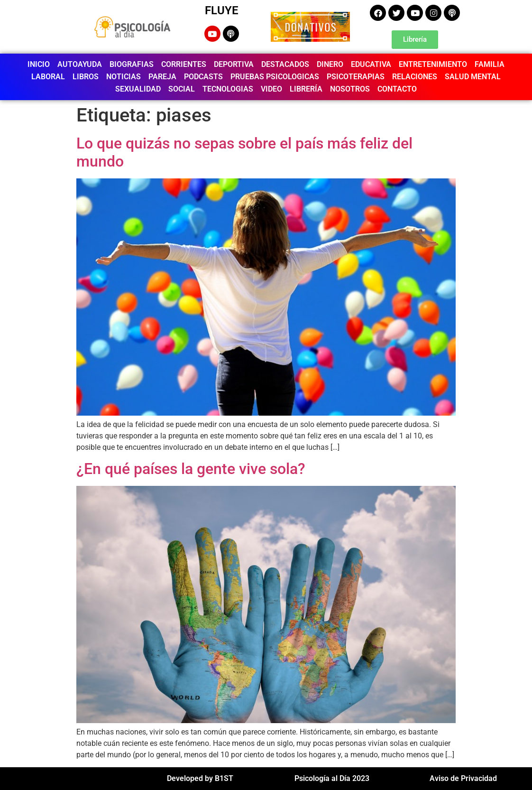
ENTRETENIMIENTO (433, 64)
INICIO (39, 64)
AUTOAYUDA (80, 64)
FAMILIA (490, 64)
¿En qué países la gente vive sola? (191, 469)
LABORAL (48, 77)
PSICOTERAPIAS (356, 77)
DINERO (330, 64)
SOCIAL (182, 89)
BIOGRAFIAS (132, 64)
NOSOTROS (350, 89)
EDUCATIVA (371, 64)
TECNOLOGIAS (228, 89)
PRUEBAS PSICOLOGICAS (275, 77)
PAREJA (162, 77)
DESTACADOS (285, 64)
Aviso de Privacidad (463, 778)
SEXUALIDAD (138, 89)
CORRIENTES (184, 64)
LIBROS (86, 77)
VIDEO (271, 89)
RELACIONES (415, 77)
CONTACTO (397, 89)
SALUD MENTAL (473, 77)
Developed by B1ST (200, 778)
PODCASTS (203, 77)
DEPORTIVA (234, 64)
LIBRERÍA (306, 89)
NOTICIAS (124, 77)
